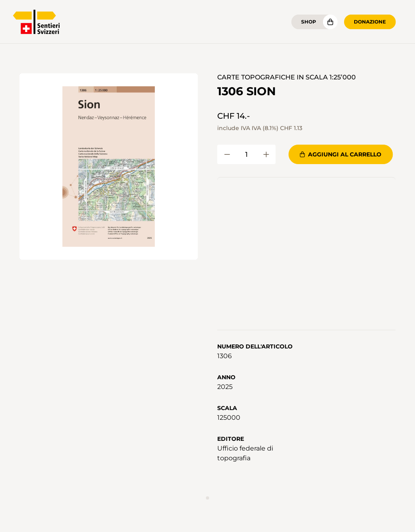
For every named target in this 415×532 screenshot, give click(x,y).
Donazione (370, 22)
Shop (309, 22)
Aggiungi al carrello (341, 154)
